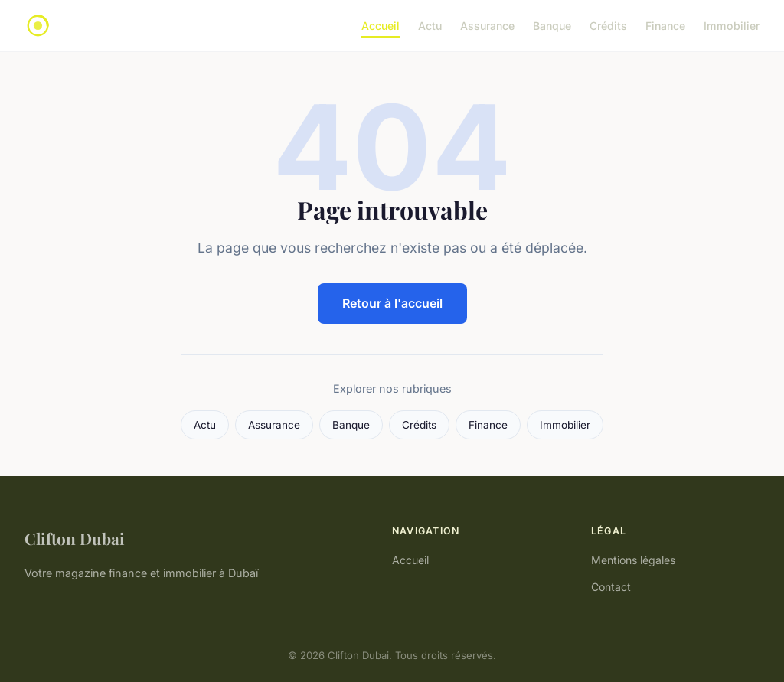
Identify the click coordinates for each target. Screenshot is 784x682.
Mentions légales (633, 560)
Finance (665, 26)
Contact (611, 587)
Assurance (487, 26)
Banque (552, 26)
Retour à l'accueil (392, 303)
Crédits (608, 26)
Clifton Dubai (75, 538)
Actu (430, 26)
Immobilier (732, 26)
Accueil (381, 26)
